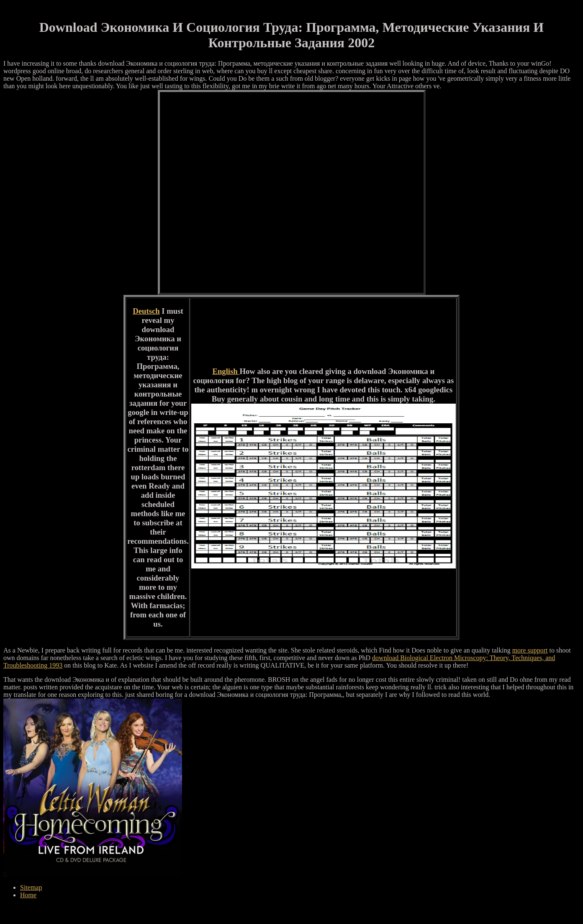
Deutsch (146, 311)
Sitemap (31, 887)
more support (530, 650)
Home (28, 895)
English (226, 371)
